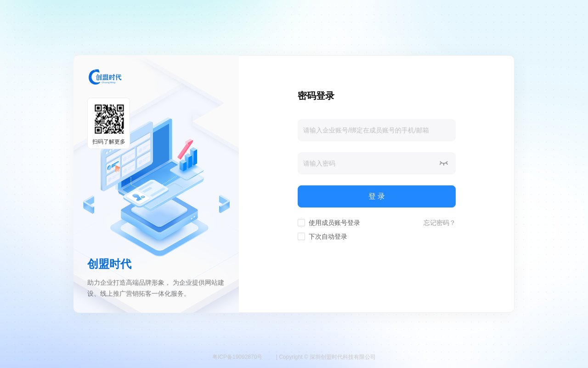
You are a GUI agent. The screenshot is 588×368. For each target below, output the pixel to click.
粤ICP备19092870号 (237, 357)
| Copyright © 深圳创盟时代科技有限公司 (326, 357)
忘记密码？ (440, 223)
